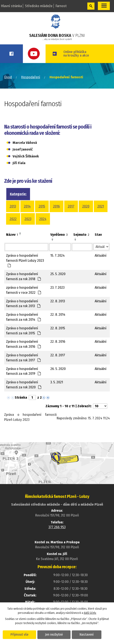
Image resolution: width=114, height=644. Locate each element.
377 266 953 (57, 527)
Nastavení (87, 634)
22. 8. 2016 (58, 342)
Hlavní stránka (11, 6)
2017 (71, 206)
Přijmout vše (19, 634)
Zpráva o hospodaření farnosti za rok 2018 (24, 276)
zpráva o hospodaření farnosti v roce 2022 (24, 290)
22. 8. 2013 (58, 301)
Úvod (8, 77)
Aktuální (101, 256)
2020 (86, 206)
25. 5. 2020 (58, 274)
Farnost (61, 6)
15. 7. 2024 (58, 256)
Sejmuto (81, 235)
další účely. (90, 613)
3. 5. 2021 (57, 382)
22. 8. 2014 (58, 315)
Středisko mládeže (39, 6)
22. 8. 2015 (58, 328)
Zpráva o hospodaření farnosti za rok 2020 (24, 385)
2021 (101, 206)
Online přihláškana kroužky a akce (76, 54)
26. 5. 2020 (58, 369)
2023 (28, 219)
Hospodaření (31, 77)
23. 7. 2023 (57, 288)
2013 (13, 206)
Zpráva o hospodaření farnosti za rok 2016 (24, 344)
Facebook (11, 54)
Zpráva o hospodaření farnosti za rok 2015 (24, 331)
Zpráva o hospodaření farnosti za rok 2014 (24, 317)
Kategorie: (18, 194)
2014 (27, 206)
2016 (56, 206)
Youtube (34, 54)
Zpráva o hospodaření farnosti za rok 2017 (24, 358)
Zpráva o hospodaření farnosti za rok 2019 (24, 371)
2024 (43, 219)
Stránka (21, 397)
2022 (13, 219)
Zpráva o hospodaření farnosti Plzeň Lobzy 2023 (25, 260)
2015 (42, 206)
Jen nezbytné (54, 634)
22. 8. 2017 (58, 355)
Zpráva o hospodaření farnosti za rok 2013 (23, 304)
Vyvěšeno (59, 235)
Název (12, 235)
